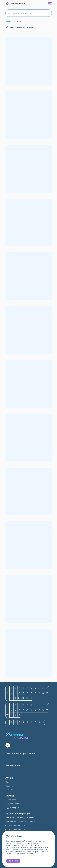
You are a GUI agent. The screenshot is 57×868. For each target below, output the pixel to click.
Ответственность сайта (16, 830)
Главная (9, 22)
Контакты (9, 790)
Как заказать (11, 800)
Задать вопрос (12, 808)
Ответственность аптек (16, 826)
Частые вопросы (13, 804)
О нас (8, 782)
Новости (9, 786)
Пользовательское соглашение (20, 822)
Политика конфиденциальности (20, 818)
